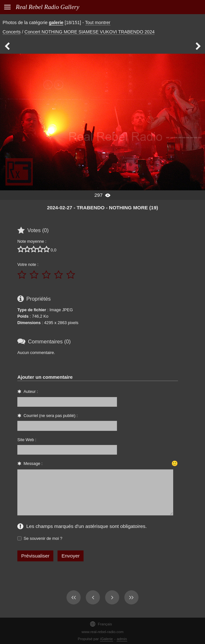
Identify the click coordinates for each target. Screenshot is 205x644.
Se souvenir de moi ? (43, 538)
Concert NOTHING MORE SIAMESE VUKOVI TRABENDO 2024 (89, 32)
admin (122, 639)
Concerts (12, 32)
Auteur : (31, 391)
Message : (33, 463)
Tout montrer (98, 23)
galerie (56, 23)
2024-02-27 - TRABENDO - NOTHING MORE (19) (102, 208)
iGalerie (107, 639)
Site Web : (27, 440)
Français (101, 624)
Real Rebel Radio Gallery (48, 7)
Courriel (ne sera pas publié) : (51, 416)
